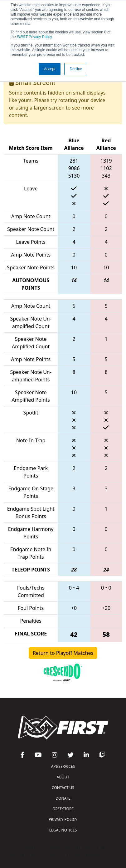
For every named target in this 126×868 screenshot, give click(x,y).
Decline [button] (76, 69)
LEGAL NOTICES (63, 830)
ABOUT (63, 777)
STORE (63, 809)
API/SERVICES (63, 766)
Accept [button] (50, 69)
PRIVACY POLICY (63, 819)
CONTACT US (63, 788)
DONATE (63, 798)
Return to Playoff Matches (63, 653)
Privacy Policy (34, 37)
